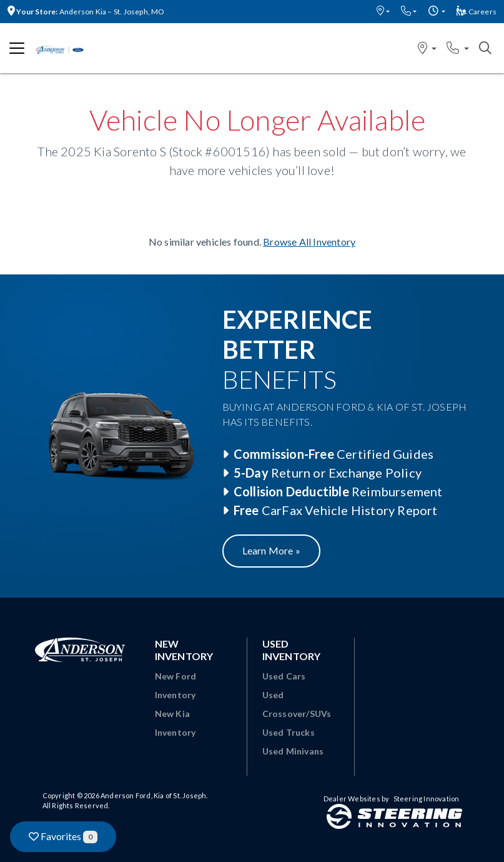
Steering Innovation (427, 799)
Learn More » (271, 550)
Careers (477, 12)
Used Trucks (289, 732)
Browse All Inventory (309, 242)
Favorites (63, 837)
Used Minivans (293, 751)
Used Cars (284, 676)
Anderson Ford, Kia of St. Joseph (153, 795)
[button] (383, 12)
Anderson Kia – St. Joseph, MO (86, 12)
